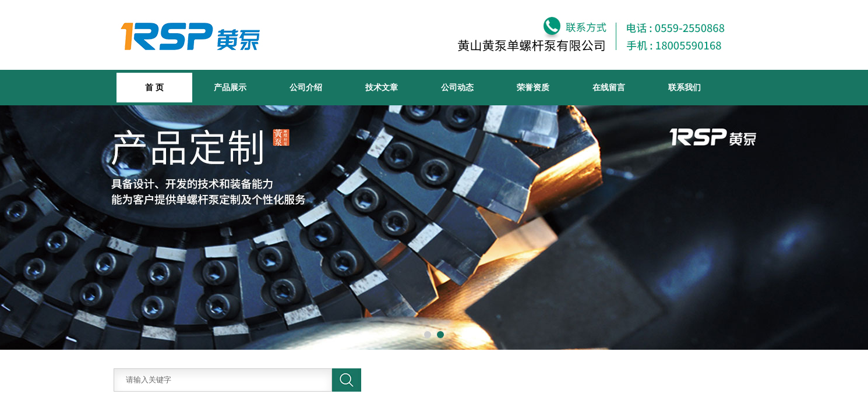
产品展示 (230, 87)
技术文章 (382, 87)
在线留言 (609, 87)
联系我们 (684, 87)
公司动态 (457, 87)
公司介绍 (306, 87)
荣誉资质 (533, 87)
